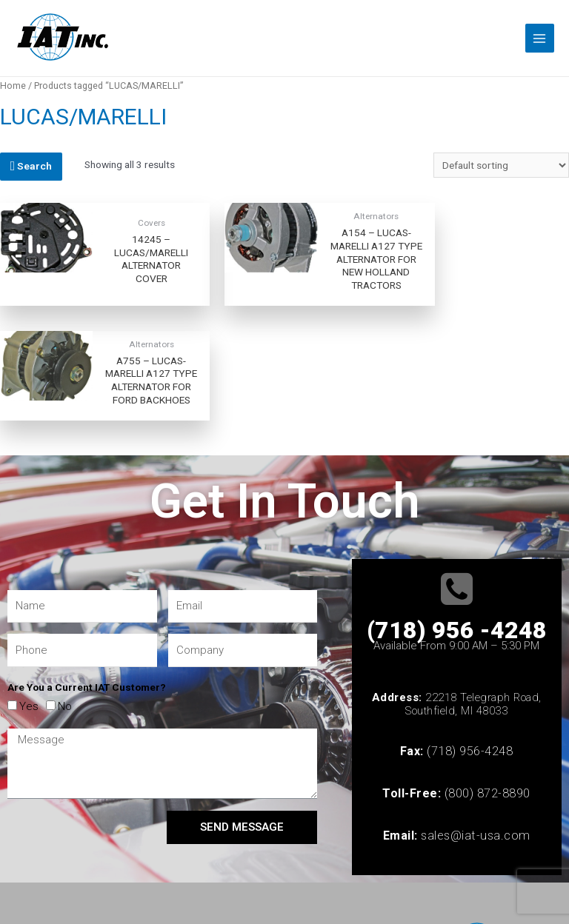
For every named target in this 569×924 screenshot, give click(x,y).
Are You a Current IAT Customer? (87, 599)
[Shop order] (501, 165)
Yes (29, 618)
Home (13, 86)
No (65, 618)
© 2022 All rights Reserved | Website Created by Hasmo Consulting (154, 858)
